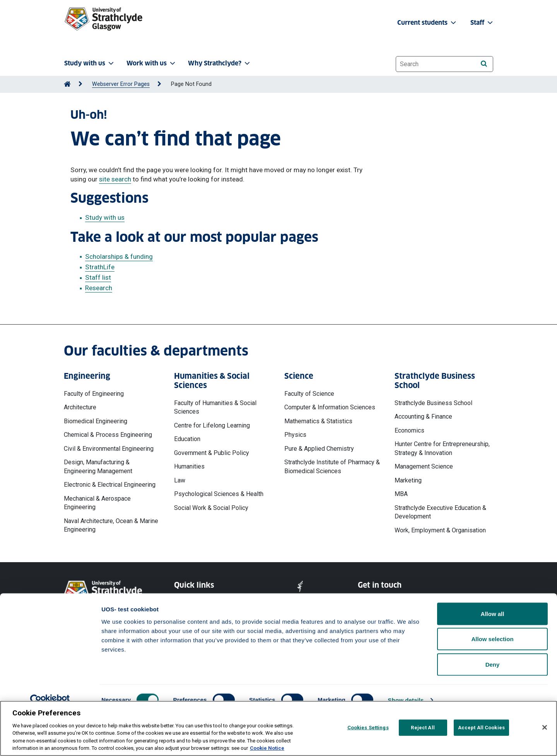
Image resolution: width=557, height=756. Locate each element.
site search (115, 179)
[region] (278, 728)
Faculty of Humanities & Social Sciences (215, 407)
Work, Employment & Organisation (440, 530)
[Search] (484, 64)
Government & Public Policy (212, 453)
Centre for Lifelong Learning (212, 425)
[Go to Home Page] (67, 84)
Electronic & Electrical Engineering (110, 485)
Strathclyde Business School (433, 403)
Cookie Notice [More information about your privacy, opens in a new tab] (267, 748)
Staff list (98, 277)
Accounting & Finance (423, 416)
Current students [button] (427, 23)
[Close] (545, 727)
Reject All (423, 728)
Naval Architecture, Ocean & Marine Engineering (111, 525)
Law (180, 480)
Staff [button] (482, 23)
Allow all (493, 654)
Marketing (408, 480)
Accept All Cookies (481, 728)
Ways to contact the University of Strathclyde (400, 605)
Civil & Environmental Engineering (109, 449)
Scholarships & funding (119, 257)
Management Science (424, 466)
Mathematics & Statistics (318, 421)
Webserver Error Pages (121, 84)
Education (187, 439)
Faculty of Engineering (94, 394)
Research (99, 288)
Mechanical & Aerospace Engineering (97, 503)
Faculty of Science (309, 394)
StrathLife (100, 267)
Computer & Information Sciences (330, 407)
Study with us (105, 217)
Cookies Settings (368, 728)
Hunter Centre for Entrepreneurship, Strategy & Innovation (442, 448)
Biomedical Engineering (96, 421)
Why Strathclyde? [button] (220, 63)
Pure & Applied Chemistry (319, 449)
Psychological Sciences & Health (219, 494)
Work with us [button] (152, 63)
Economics (409, 430)
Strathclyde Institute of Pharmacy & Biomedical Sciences (332, 466)
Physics (295, 435)
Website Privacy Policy (202, 601)
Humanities (189, 466)
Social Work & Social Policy (211, 508)
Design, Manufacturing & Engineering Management (98, 466)
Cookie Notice (192, 615)
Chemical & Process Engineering (108, 435)
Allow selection (492, 680)
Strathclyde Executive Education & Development (440, 512)
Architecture (80, 407)
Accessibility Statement (204, 629)
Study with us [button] (90, 63)
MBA (401, 494)
